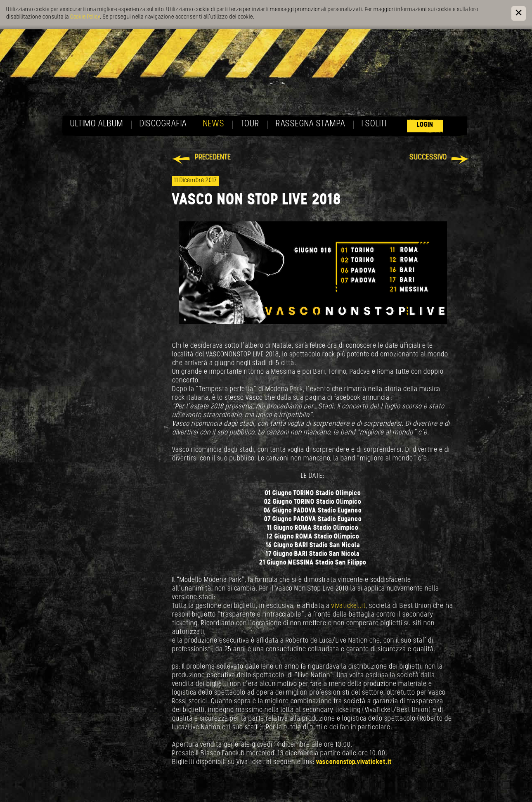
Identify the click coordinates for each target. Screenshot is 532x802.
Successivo (428, 158)
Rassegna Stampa (311, 124)
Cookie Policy (85, 17)
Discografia (163, 124)
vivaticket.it (349, 606)
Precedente (213, 158)
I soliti (374, 124)
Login (425, 125)
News (214, 124)
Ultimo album (97, 124)
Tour (250, 124)
